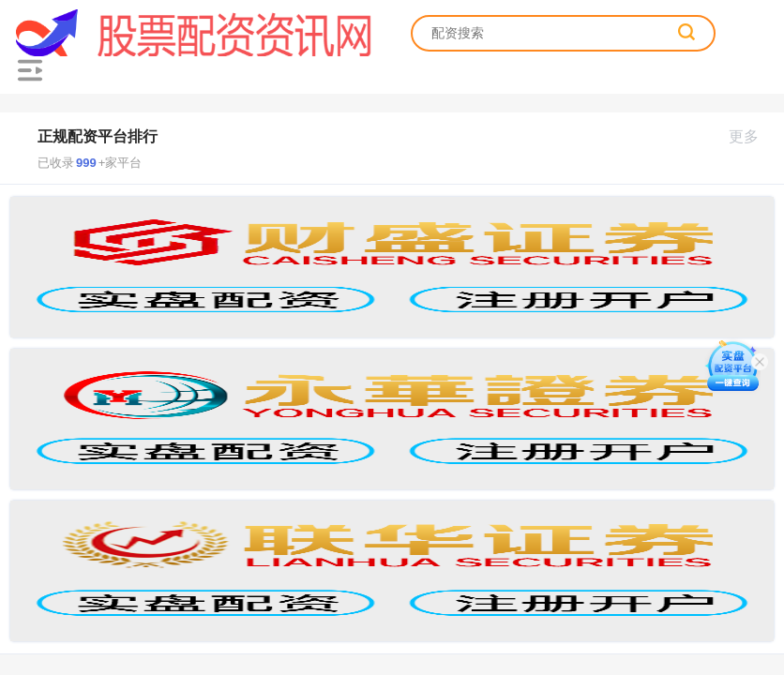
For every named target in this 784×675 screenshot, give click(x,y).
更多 (752, 136)
